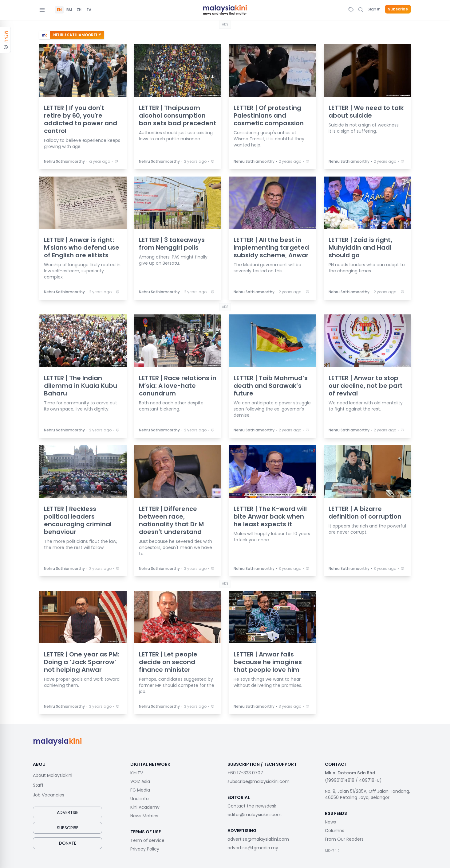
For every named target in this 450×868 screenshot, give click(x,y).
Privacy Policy (145, 849)
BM (69, 10)
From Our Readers (344, 839)
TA (89, 10)
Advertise (68, 812)
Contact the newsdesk (252, 806)
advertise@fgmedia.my (253, 848)
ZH (79, 10)
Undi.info (140, 799)
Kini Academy (145, 807)
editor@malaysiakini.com (255, 815)
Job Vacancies (49, 795)
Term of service (147, 840)
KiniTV (137, 773)
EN (59, 10)
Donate (68, 843)
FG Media (140, 790)
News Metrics (144, 816)
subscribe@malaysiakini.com (259, 781)
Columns (335, 831)
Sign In (374, 9)
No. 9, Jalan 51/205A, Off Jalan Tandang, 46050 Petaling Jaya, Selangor (367, 794)
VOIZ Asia (140, 781)
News (330, 822)
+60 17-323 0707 (245, 773)
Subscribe (398, 9)
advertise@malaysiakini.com (258, 839)
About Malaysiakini (53, 775)
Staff (38, 785)
